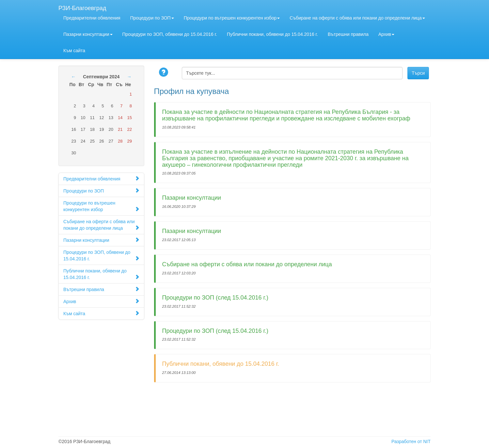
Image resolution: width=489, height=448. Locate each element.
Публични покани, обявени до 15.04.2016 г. (272, 34)
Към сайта (74, 51)
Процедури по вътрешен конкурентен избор (232, 18)
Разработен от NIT (411, 441)
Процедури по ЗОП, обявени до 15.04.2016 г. (170, 34)
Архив (386, 34)
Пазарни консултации (88, 34)
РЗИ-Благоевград (82, 7)
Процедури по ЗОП (152, 18)
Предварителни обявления (92, 18)
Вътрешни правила (348, 34)
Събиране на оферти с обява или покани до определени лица (357, 18)
